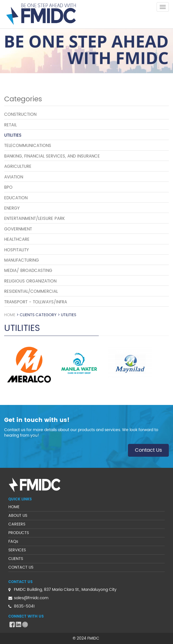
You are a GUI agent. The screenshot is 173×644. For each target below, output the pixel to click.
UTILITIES (13, 135)
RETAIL (10, 125)
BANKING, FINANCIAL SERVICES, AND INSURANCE (52, 156)
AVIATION (14, 177)
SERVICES (17, 550)
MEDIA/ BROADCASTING (28, 271)
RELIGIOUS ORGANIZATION (30, 281)
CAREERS (17, 524)
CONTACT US (21, 567)
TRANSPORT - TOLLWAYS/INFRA (36, 302)
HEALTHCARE (17, 239)
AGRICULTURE (18, 167)
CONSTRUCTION (20, 115)
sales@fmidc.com (31, 598)
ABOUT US (18, 516)
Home (10, 315)
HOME (14, 507)
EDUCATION (16, 198)
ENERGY (12, 208)
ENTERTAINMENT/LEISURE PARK (34, 219)
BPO (8, 187)
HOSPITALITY (17, 250)
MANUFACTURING (22, 260)
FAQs (13, 541)
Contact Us (148, 450)
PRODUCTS (19, 533)
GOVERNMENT (18, 229)
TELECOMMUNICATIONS (28, 146)
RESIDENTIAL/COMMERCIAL (31, 292)
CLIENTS (16, 559)
